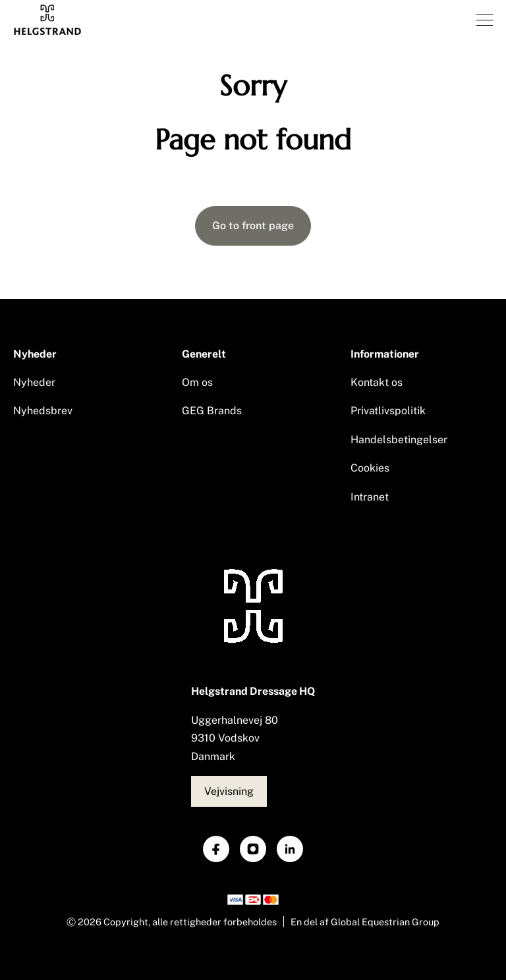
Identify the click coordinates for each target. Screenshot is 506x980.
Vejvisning (229, 791)
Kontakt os (377, 382)
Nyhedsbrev (43, 411)
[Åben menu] (485, 20)
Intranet (370, 497)
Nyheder (34, 382)
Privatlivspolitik (388, 411)
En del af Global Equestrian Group (365, 922)
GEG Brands (212, 411)
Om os (197, 382)
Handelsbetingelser (399, 440)
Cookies (370, 468)
